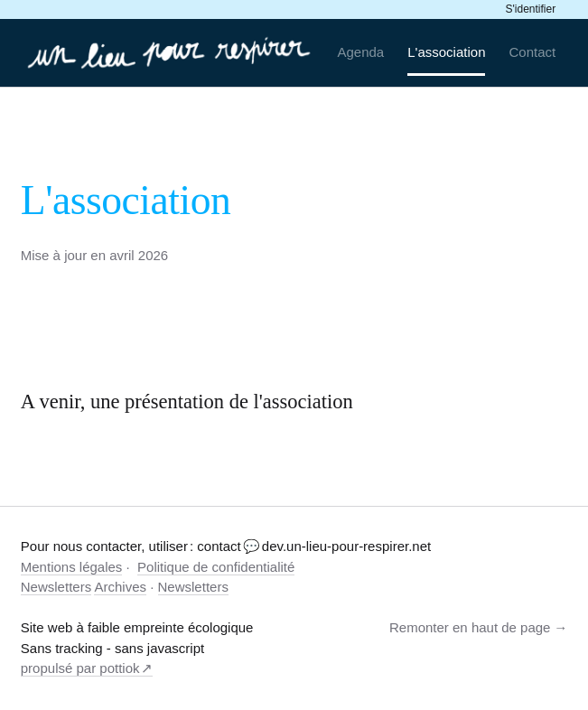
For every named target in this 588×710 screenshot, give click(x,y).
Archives (120, 587)
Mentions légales (72, 567)
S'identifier (531, 9)
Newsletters (56, 587)
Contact (533, 52)
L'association (446, 52)
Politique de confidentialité (216, 567)
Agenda (360, 52)
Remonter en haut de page (470, 627)
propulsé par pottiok (80, 668)
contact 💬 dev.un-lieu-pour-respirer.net (314, 546)
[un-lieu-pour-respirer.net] (171, 52)
